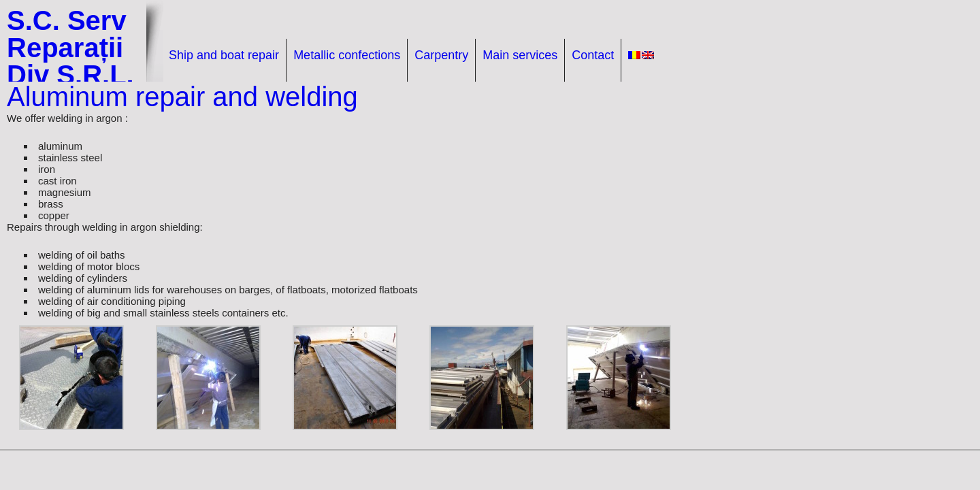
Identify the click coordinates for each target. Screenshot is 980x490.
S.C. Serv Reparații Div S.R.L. (70, 48)
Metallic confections (347, 55)
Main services (520, 55)
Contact (593, 55)
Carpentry (441, 55)
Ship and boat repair (224, 55)
